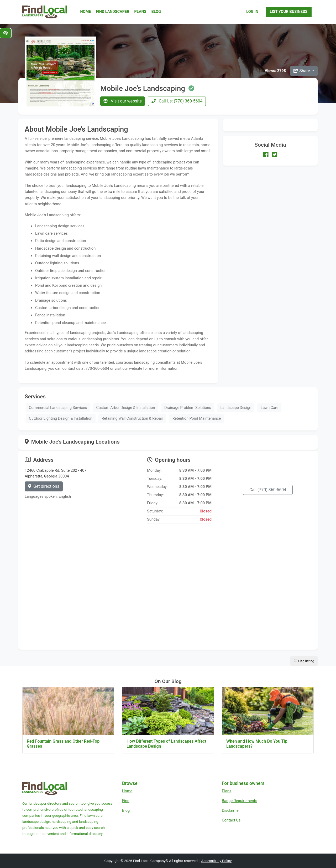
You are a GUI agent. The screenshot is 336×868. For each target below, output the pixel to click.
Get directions (44, 486)
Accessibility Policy (217, 861)
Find (126, 801)
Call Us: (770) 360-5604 (177, 101)
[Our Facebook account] (266, 155)
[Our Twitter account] (275, 155)
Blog (156, 12)
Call (268, 490)
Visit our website (123, 101)
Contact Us (231, 820)
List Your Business (289, 12)
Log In (252, 12)
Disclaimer (231, 810)
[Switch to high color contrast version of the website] (6, 33)
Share (302, 71)
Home (86, 12)
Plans (140, 12)
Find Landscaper (113, 12)
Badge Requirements (240, 801)
